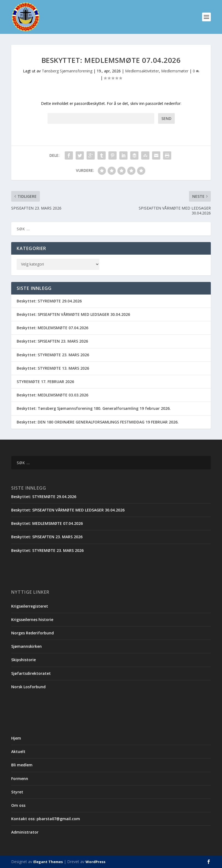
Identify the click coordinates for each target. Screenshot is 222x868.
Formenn (20, 779)
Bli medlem (22, 765)
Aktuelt (18, 751)
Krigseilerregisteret (30, 606)
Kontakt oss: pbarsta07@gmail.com (46, 819)
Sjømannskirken (26, 646)
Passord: (101, 118)
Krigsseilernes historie (32, 620)
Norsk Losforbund (28, 687)
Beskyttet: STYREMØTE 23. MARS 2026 (53, 355)
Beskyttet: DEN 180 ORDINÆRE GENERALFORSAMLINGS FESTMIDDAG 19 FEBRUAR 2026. (98, 422)
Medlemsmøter (175, 71)
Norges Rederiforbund (32, 633)
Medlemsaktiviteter (142, 71)
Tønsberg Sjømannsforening (67, 71)
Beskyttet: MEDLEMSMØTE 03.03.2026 (52, 395)
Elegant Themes (48, 862)
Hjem (16, 738)
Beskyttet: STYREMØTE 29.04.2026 (49, 301)
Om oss (18, 805)
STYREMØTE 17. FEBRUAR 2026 (45, 382)
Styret (17, 792)
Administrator (25, 832)
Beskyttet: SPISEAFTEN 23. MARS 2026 (52, 341)
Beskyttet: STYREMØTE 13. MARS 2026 (53, 368)
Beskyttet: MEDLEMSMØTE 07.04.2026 (52, 328)
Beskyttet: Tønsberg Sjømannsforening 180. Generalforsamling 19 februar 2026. (94, 408)
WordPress (95, 862)
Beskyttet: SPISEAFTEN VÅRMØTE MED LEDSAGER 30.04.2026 (73, 314)
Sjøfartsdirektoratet (31, 673)
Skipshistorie (23, 660)
